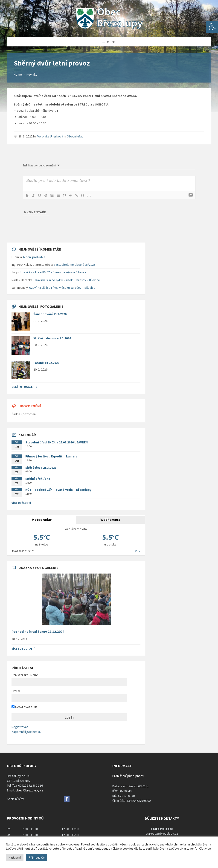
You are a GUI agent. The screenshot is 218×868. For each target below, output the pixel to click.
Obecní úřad (75, 136)
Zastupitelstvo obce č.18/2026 (74, 265)
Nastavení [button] (15, 858)
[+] (91, 195)
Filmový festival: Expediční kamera (51, 456)
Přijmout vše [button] (36, 858)
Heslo (16, 691)
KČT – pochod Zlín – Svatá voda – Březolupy (58, 490)
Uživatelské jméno (25, 675)
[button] (212, 27)
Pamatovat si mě (25, 707)
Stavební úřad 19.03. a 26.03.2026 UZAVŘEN (57, 442)
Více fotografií (23, 649)
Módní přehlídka (34, 257)
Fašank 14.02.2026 (46, 363)
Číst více (205, 848)
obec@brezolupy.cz (29, 790)
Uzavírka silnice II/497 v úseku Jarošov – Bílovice (54, 272)
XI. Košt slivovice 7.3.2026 (52, 338)
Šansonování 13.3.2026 (50, 314)
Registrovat (20, 727)
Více (138, 551)
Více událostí (21, 503)
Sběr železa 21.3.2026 (41, 468)
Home (18, 74)
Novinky (32, 74)
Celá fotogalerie (24, 387)
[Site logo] (109, 28)
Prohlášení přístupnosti (128, 776)
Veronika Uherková (50, 136)
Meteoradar (42, 520)
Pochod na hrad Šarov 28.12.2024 (38, 632)
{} (85, 195)
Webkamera (110, 520)
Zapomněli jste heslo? (26, 732)
